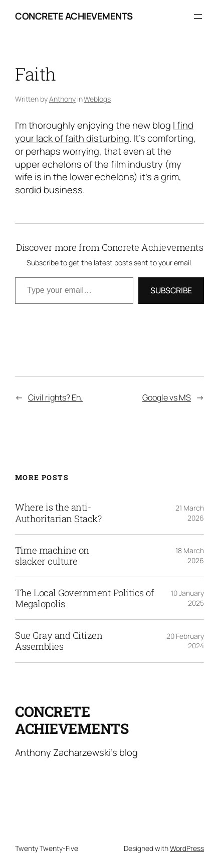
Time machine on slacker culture (52, 556)
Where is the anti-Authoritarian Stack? (58, 513)
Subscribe (171, 290)
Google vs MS (167, 397)
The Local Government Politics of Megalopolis (84, 598)
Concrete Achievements (74, 16)
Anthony (62, 99)
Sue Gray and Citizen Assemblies (59, 641)
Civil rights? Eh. (55, 397)
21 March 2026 (190, 513)
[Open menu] (198, 17)
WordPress (187, 848)
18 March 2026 (190, 555)
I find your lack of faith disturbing (104, 132)
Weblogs (97, 99)
